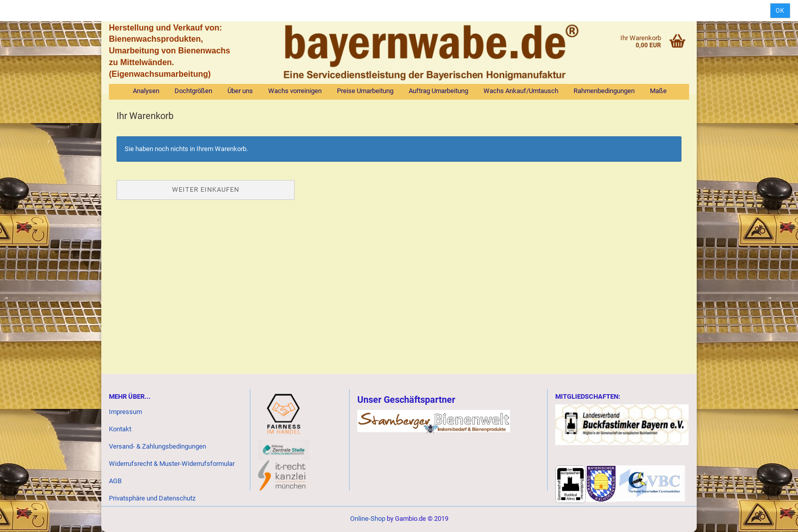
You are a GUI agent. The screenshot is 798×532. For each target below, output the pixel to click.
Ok (780, 11)
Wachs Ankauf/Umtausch (521, 91)
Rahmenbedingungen (604, 91)
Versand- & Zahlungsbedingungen (158, 446)
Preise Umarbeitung (365, 91)
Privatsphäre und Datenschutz (152, 498)
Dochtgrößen (193, 91)
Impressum (125, 412)
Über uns (240, 91)
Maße (658, 91)
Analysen (146, 91)
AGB (115, 481)
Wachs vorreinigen (295, 91)
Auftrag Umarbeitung (438, 91)
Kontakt (120, 429)
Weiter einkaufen (206, 189)
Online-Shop (368, 519)
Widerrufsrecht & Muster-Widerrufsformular (172, 464)
